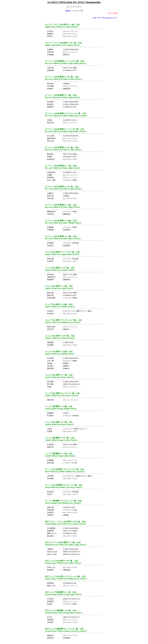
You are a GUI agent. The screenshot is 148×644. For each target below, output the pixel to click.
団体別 (68, 11)
